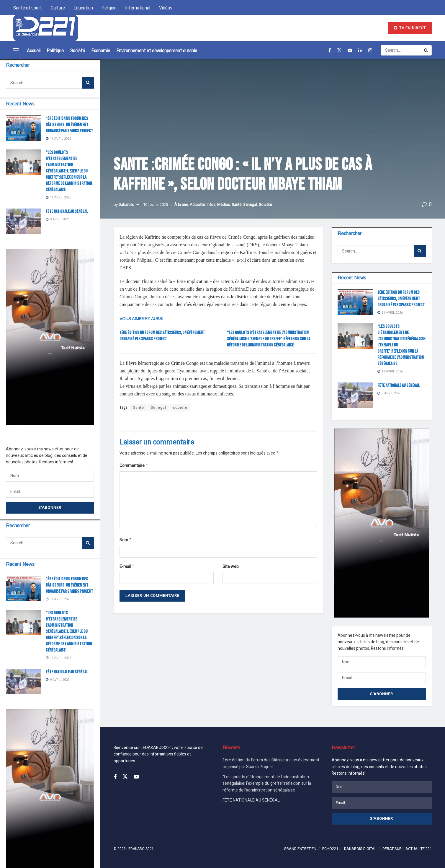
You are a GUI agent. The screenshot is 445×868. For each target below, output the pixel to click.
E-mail (127, 569)
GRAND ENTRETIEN (300, 849)
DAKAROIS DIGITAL (360, 849)
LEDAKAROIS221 (140, 849)
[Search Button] (88, 83)
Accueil (34, 50)
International (138, 7)
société (180, 408)
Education (83, 7)
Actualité (197, 205)
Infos (211, 205)
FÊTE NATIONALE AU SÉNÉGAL (67, 212)
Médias (224, 205)
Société (78, 50)
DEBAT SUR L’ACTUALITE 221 (407, 849)
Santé (237, 205)
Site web (231, 568)
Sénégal (250, 205)
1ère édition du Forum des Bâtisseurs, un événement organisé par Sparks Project (69, 125)
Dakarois (126, 205)
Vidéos (166, 7)
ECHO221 (330, 849)
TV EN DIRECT (410, 28)
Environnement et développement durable (157, 50)
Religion (109, 7)
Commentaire (134, 466)
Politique (55, 50)
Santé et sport (28, 7)
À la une (181, 205)
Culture (58, 7)
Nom (126, 542)
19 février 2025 (156, 205)
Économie (101, 50)
